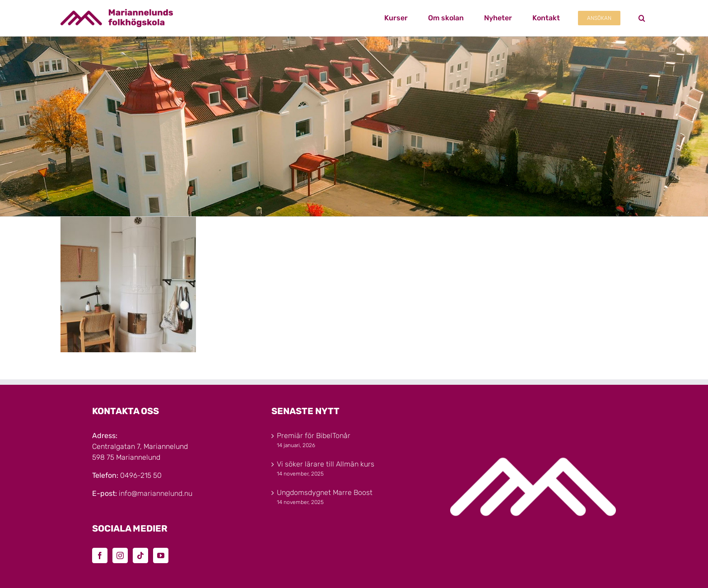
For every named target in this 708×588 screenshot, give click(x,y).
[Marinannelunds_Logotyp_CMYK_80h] (117, 12)
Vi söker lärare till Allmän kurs (326, 464)
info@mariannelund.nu (156, 493)
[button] (642, 18)
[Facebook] (100, 555)
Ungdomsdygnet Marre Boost (325, 492)
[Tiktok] (140, 555)
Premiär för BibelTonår (314, 436)
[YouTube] (161, 555)
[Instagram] (120, 555)
